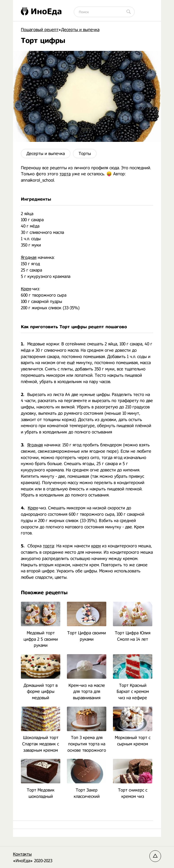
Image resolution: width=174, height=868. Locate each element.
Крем (26, 289)
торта (65, 174)
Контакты (22, 854)
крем (96, 546)
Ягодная (29, 257)
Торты (85, 154)
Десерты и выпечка (46, 154)
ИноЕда (41, 11)
